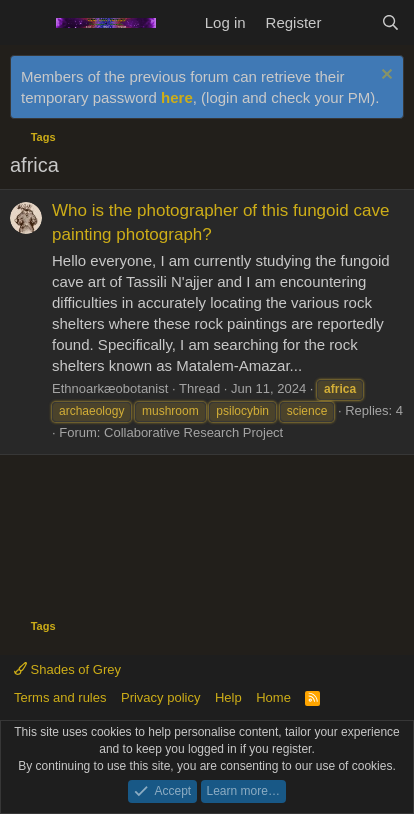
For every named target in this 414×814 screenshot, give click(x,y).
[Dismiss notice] (384, 76)
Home (273, 697)
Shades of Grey (67, 669)
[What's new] (350, 22)
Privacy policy (160, 697)
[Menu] (27, 23)
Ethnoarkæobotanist (110, 388)
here (177, 97)
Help (228, 697)
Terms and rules (60, 697)
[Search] (390, 22)
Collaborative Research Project (193, 432)
